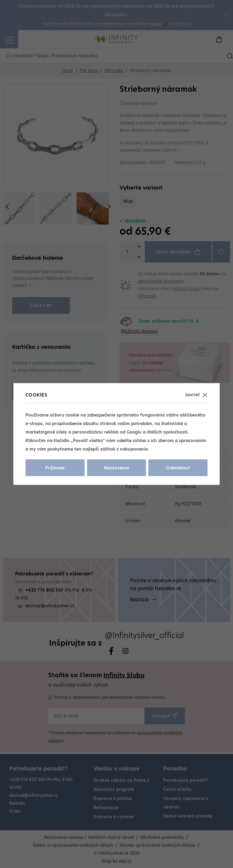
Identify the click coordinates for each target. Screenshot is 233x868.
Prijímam (55, 468)
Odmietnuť (178, 468)
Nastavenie (116, 468)
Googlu (134, 432)
